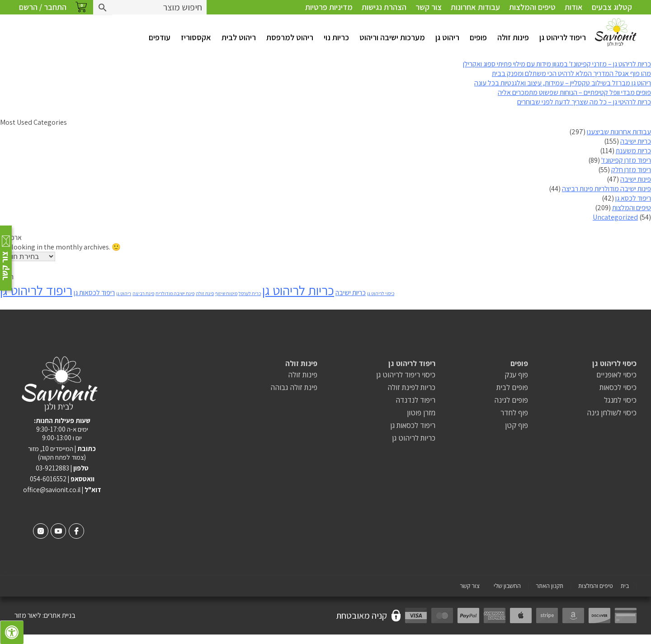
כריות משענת (633, 151)
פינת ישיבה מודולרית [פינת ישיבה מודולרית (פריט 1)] (175, 293)
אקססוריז (196, 37)
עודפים (160, 37)
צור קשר (429, 7)
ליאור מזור (28, 615)
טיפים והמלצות (532, 7)
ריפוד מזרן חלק (631, 170)
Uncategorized (615, 217)
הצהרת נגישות (384, 7)
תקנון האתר (550, 586)
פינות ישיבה (636, 179)
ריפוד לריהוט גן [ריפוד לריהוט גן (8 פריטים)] (36, 290)
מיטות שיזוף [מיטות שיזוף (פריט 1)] (226, 293)
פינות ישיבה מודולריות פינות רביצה (606, 189)
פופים (478, 37)
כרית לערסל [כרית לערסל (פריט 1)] (250, 293)
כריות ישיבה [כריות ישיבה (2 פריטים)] (351, 293)
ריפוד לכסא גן (633, 198)
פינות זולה (513, 37)
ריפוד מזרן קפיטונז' (626, 160)
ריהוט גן (447, 37)
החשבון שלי (507, 586)
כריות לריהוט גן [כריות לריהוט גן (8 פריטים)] (298, 290)
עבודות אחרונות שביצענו (619, 132)
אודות (574, 7)
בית (625, 586)
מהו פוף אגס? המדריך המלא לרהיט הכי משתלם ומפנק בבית (571, 73)
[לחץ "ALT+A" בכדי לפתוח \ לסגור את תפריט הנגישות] (12, 632)
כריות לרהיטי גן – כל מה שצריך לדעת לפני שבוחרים (584, 102)
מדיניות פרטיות (329, 7)
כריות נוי (336, 37)
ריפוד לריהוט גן (563, 37)
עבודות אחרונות (475, 7)
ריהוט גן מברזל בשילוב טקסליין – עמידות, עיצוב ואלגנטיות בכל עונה (563, 83)
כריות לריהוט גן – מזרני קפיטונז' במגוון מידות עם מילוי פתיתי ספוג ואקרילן (557, 64)
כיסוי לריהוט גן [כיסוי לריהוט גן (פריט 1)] (381, 293)
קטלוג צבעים (612, 7)
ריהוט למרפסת (290, 37)
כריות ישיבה (636, 141)
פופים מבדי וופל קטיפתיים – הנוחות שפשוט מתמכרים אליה (574, 92)
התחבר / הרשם (43, 7)
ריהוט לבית (239, 37)
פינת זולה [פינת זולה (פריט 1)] (205, 293)
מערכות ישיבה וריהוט (392, 37)
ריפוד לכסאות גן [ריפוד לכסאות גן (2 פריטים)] (94, 293)
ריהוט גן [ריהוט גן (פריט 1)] (124, 293)
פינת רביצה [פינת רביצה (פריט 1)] (143, 293)
